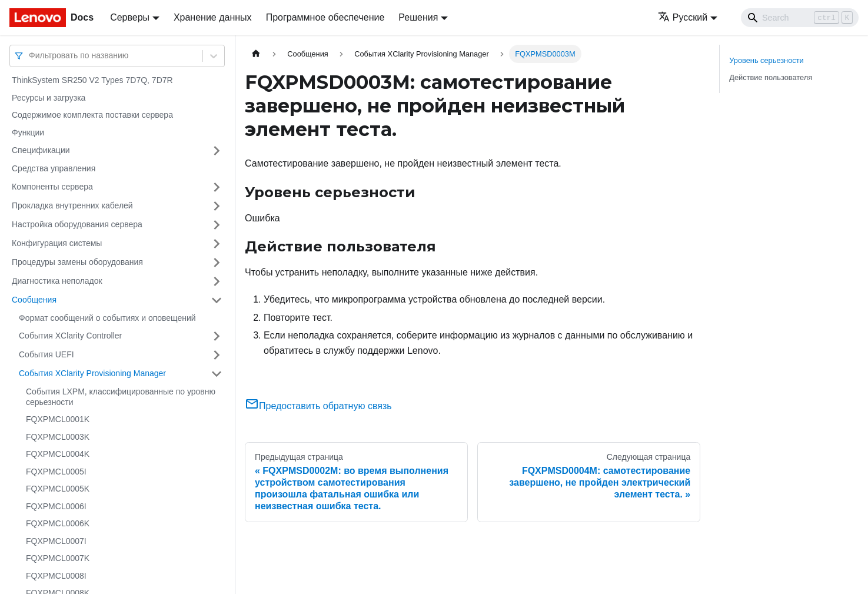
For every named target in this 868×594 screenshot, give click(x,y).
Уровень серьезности (766, 60)
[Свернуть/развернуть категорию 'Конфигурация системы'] (217, 244)
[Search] (800, 18)
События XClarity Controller (70, 336)
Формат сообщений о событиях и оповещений (107, 318)
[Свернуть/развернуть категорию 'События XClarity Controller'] (217, 336)
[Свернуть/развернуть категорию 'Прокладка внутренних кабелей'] (217, 206)
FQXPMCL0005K (58, 489)
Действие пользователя (771, 77)
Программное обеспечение (325, 17)
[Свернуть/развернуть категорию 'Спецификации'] (217, 151)
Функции (28, 132)
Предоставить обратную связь (318, 406)
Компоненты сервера (52, 187)
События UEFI (46, 354)
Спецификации (41, 150)
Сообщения (34, 300)
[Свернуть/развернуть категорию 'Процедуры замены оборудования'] (217, 263)
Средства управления (54, 168)
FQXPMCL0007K (58, 558)
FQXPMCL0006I (56, 506)
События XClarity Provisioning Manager (92, 373)
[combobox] (30, 56)
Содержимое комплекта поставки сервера (92, 115)
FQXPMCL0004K (58, 454)
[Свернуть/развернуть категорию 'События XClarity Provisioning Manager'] (217, 374)
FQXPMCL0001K (58, 419)
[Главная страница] (256, 54)
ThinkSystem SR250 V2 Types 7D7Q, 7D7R (92, 80)
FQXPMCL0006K (58, 523)
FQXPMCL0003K (58, 437)
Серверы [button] (130, 17)
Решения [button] (418, 17)
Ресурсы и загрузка (49, 98)
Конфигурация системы (57, 243)
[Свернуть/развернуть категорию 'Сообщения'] (217, 300)
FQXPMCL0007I (56, 541)
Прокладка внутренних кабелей (72, 205)
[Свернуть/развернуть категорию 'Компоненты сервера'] (217, 187)
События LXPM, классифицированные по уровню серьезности (121, 397)
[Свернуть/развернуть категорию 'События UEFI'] (217, 355)
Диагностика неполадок (57, 281)
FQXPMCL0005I (56, 472)
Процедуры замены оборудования (77, 262)
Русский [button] (683, 17)
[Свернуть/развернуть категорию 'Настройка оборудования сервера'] (217, 225)
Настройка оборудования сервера (77, 224)
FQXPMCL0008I (56, 576)
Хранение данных (213, 17)
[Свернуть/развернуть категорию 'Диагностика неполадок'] (217, 281)
